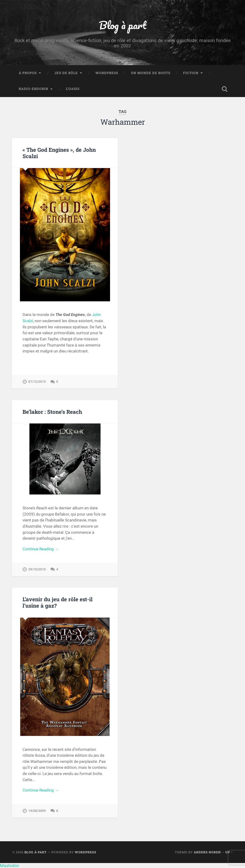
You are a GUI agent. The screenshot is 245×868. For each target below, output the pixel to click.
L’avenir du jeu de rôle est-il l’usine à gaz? (58, 602)
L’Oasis (73, 89)
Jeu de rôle (66, 73)
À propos (28, 73)
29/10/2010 (37, 569)
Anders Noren (207, 852)
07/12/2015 (37, 382)
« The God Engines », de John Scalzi (59, 153)
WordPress (107, 73)
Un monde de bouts (151, 73)
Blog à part (123, 25)
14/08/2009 (37, 811)
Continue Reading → (41, 549)
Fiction (191, 73)
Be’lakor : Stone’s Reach (52, 412)
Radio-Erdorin (34, 89)
